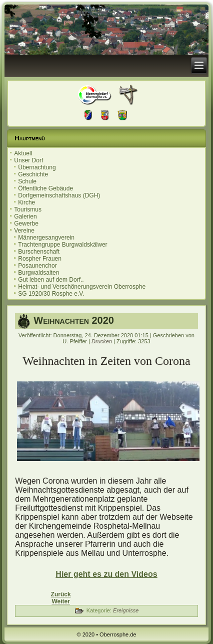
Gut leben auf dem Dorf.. (51, 280)
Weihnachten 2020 (74, 320)
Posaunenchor (37, 266)
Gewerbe (26, 224)
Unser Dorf (28, 160)
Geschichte (33, 174)
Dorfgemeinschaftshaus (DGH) (59, 195)
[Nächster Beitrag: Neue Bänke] (60, 601)
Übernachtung (37, 167)
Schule (27, 181)
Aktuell (23, 153)
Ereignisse (126, 610)
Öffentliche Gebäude (45, 188)
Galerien (25, 217)
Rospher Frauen (40, 259)
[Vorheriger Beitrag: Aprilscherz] (61, 594)
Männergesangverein (46, 238)
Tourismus (28, 209)
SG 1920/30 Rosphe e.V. (51, 294)
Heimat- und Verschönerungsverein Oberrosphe (82, 287)
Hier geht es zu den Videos (106, 574)
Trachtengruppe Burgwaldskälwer (62, 245)
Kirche (26, 202)
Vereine (24, 231)
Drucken (102, 341)
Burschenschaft (39, 252)
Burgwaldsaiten (38, 273)
